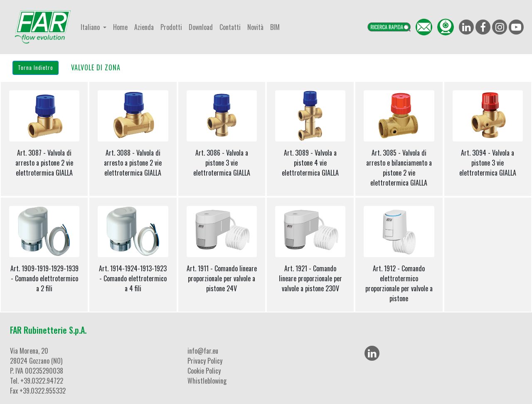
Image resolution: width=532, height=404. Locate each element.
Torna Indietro (36, 67)
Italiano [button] (91, 27)
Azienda (144, 27)
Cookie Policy (204, 371)
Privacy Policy (205, 361)
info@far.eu (203, 351)
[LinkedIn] (372, 353)
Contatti (230, 27)
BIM (275, 27)
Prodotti (171, 27)
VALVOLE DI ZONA (96, 67)
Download (201, 27)
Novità (255, 27)
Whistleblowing (207, 381)
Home (120, 27)
